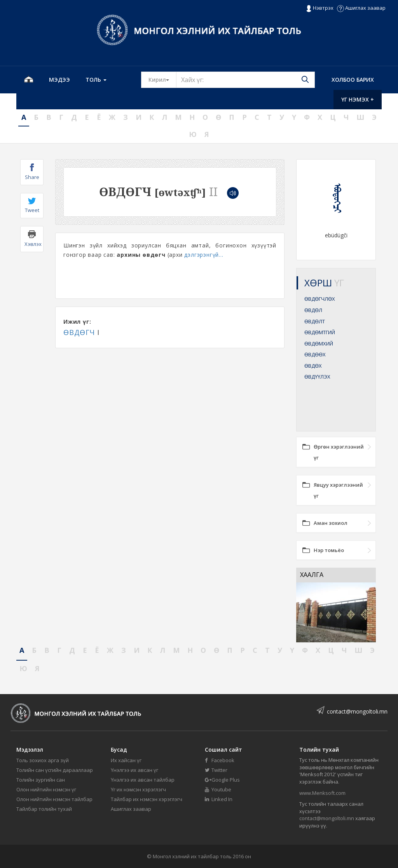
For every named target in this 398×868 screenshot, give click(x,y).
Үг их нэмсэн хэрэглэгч (138, 789)
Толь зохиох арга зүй (43, 760)
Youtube (218, 789)
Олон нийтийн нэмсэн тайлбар (54, 799)
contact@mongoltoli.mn (357, 711)
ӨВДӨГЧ (79, 332)
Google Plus (222, 780)
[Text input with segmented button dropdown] (245, 80)
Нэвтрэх (320, 8)
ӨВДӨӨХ (315, 354)
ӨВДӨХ (313, 366)
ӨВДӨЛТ (315, 321)
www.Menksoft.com (322, 793)
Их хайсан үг (126, 760)
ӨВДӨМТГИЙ (320, 332)
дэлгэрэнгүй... (204, 255)
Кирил (162, 79)
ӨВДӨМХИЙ (319, 344)
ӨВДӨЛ (313, 310)
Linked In (219, 799)
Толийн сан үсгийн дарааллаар (55, 770)
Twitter (216, 770)
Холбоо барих (353, 80)
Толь (96, 80)
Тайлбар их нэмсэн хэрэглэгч (147, 799)
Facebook (220, 760)
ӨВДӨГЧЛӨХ (320, 299)
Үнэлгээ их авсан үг (134, 770)
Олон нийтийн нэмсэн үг (46, 789)
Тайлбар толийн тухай (44, 809)
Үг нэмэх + (358, 99)
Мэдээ (59, 80)
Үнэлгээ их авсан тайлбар (143, 780)
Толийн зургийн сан (41, 780)
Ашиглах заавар (361, 8)
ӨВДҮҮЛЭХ (317, 377)
